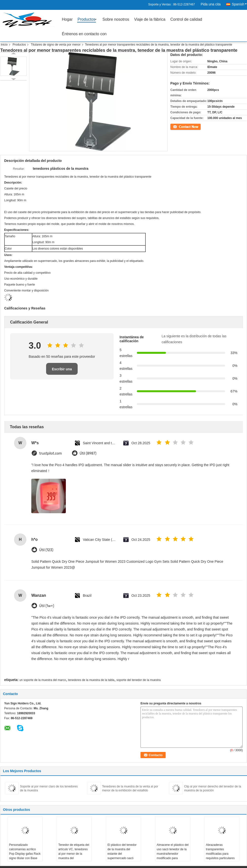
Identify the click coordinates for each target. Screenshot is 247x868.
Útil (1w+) (47, 606)
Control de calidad (186, 19)
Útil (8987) (88, 453)
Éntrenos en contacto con (84, 34)
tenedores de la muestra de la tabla (91, 680)
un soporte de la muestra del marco (43, 680)
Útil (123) (46, 550)
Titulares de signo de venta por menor (56, 45)
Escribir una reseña (62, 371)
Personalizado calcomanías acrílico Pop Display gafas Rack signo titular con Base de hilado (25, 854)
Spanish (239, 4)
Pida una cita (211, 4)
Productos (87, 19)
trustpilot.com (51, 453)
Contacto (176, 126)
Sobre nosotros (116, 19)
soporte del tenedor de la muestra (138, 680)
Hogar (67, 19)
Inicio (4, 45)
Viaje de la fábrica (150, 19)
